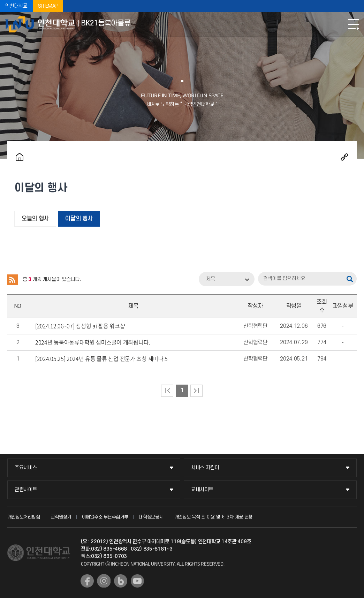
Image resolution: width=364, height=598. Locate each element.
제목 (211, 279)
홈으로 (20, 157)
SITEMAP (48, 6)
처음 (167, 391)
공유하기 (344, 157)
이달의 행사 (79, 219)
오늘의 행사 (35, 219)
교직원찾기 (61, 517)
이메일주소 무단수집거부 (105, 517)
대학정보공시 (151, 517)
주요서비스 (26, 468)
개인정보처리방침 (24, 517)
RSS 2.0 (13, 280)
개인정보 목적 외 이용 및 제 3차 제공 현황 (214, 517)
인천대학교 (16, 6)
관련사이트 (26, 490)
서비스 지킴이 (205, 468)
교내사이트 (202, 490)
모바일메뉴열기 (354, 24)
